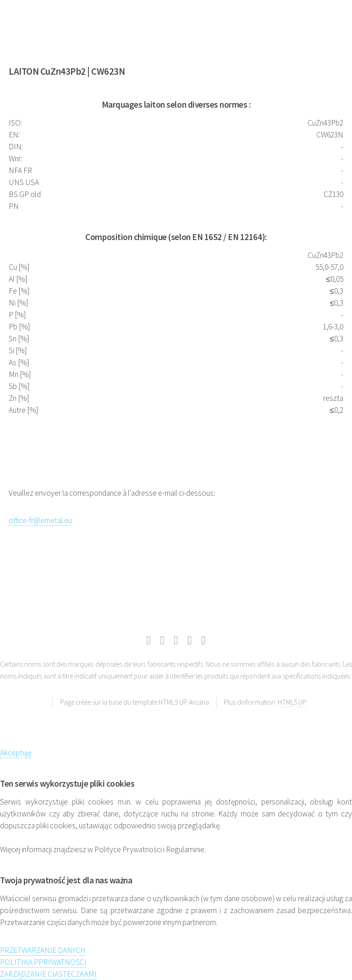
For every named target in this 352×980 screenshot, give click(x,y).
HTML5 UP (292, 702)
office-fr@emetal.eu (40, 520)
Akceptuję (16, 753)
